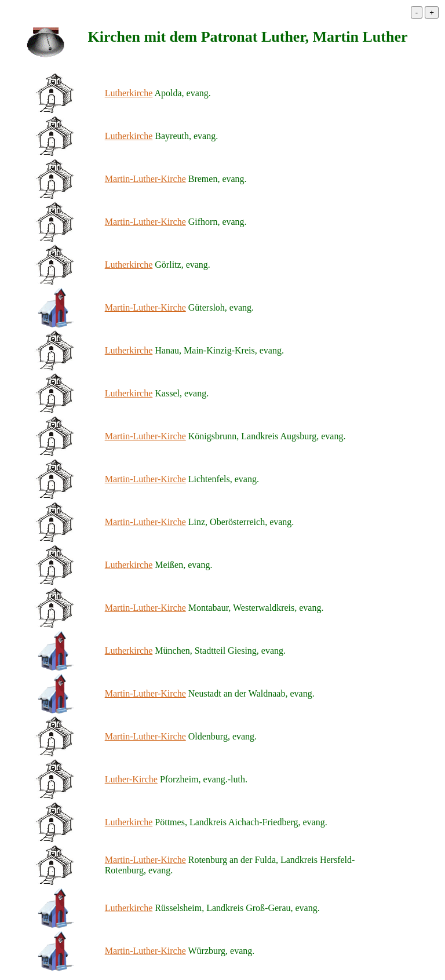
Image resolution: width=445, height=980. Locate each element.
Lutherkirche (129, 93)
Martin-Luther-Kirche (145, 179)
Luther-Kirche (131, 779)
